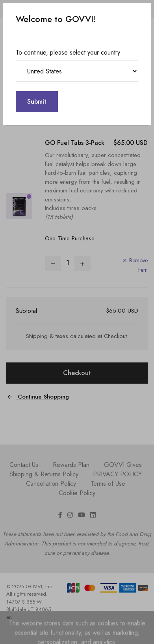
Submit (37, 102)
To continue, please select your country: (69, 52)
